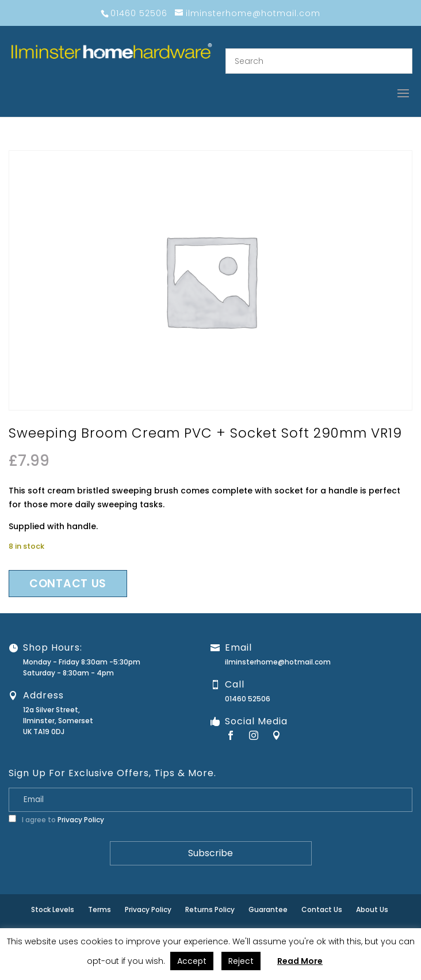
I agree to (56, 820)
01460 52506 (248, 699)
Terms (99, 909)
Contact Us (322, 909)
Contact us (68, 584)
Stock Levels (53, 909)
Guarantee (268, 909)
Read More (300, 961)
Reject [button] (241, 961)
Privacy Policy (81, 820)
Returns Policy (210, 909)
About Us (372, 909)
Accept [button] (192, 961)
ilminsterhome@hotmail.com (278, 662)
